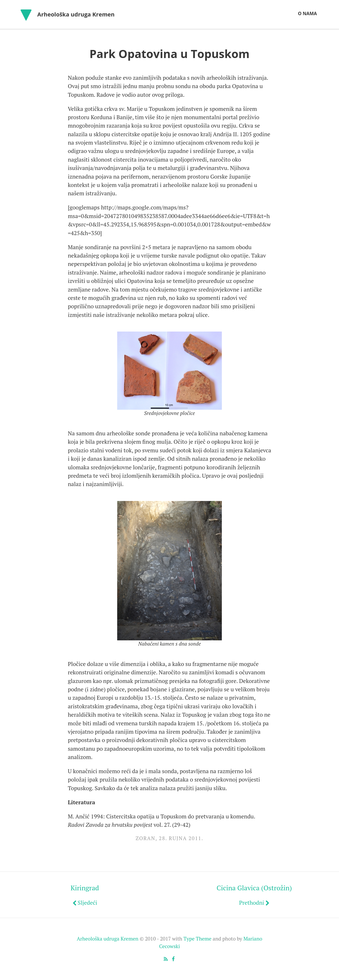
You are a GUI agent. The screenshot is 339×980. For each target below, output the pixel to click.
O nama (307, 13)
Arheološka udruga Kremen (76, 14)
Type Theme (197, 939)
